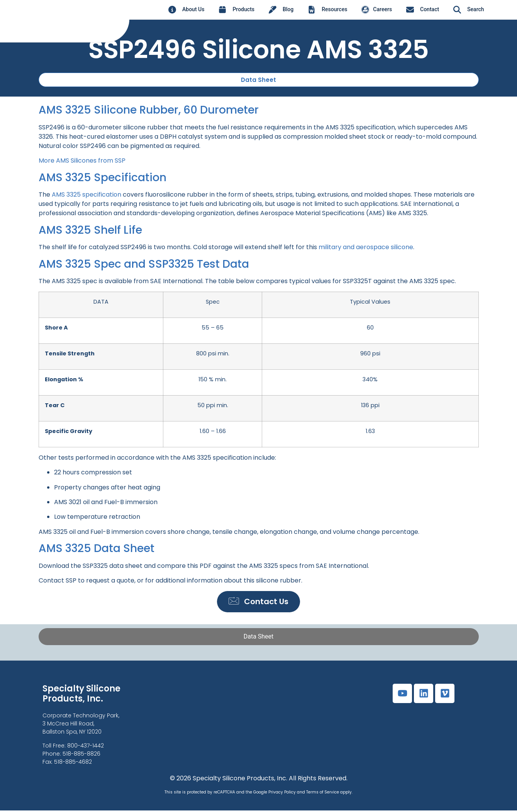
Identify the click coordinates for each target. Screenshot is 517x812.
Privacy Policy (282, 794)
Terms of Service (323, 794)
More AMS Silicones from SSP (82, 161)
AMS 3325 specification (86, 195)
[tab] (259, 638)
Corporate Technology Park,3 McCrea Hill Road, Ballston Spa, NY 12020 (81, 725)
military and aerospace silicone (366, 247)
